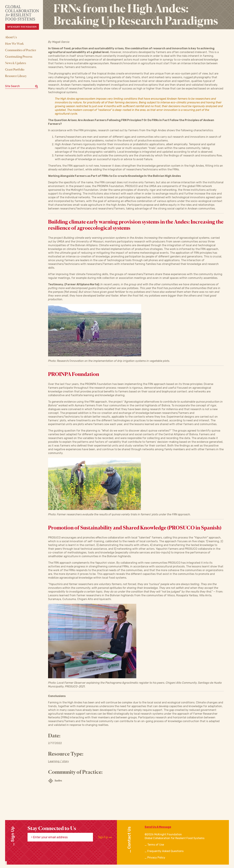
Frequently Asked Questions (165, 851)
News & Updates (16, 63)
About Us (11, 37)
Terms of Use (156, 845)
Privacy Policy (156, 858)
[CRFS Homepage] (25, 17)
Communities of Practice (21, 50)
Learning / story (58, 761)
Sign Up (105, 837)
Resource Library (16, 76)
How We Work (14, 44)
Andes (55, 781)
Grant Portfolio (15, 69)
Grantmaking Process (19, 56)
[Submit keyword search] (37, 86)
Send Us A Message (158, 827)
